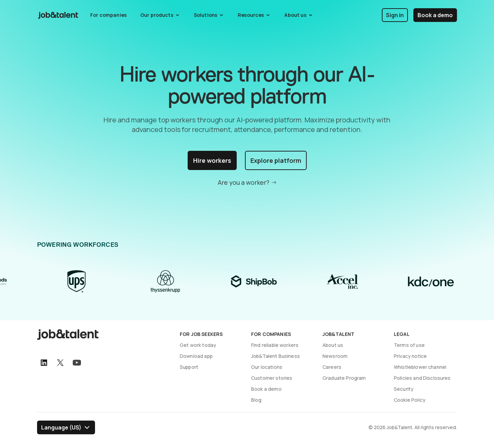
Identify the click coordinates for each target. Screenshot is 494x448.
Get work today (198, 345)
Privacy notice (410, 356)
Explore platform (276, 160)
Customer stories (272, 378)
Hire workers (212, 160)
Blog (256, 400)
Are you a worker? (244, 182)
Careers (332, 367)
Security (404, 389)
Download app (196, 356)
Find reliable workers (275, 345)
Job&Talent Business (275, 356)
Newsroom (335, 356)
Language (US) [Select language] (61, 427)
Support (189, 367)
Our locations (267, 367)
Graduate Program (344, 378)
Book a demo (435, 15)
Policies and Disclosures (422, 378)
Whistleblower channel (420, 367)
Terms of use (409, 345)
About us (333, 345)
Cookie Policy (410, 400)
